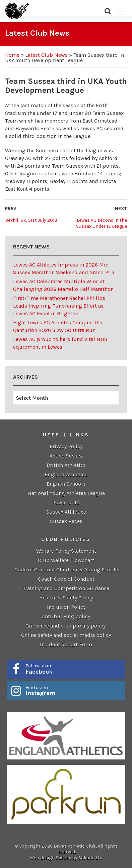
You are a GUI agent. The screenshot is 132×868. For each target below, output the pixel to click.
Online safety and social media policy (66, 635)
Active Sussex (66, 456)
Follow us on (73, 669)
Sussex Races (66, 521)
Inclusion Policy (66, 607)
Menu (121, 11)
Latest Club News (46, 55)
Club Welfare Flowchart (66, 560)
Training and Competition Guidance (66, 588)
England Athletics (66, 474)
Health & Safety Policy (66, 598)
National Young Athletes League (66, 493)
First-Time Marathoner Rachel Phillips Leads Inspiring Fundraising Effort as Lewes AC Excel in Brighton (59, 306)
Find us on (73, 691)
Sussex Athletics (66, 512)
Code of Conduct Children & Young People (66, 570)
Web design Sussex (50, 858)
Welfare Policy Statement (66, 551)
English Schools (66, 484)
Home (12, 55)
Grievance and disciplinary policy (66, 626)
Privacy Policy (66, 446)
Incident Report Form (66, 644)
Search (108, 11)
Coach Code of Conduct (66, 579)
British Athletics (66, 465)
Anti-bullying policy (66, 616)
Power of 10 (66, 502)
